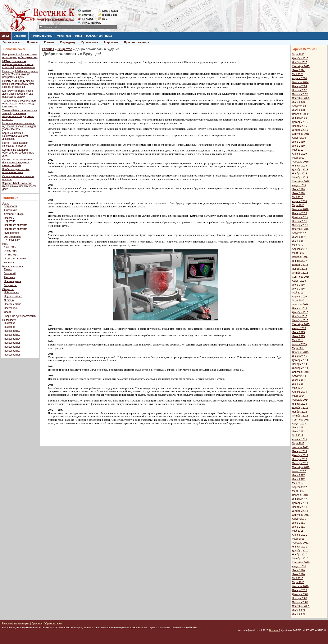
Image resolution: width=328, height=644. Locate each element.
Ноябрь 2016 (300, 269)
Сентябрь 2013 (301, 420)
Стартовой (88, 15)
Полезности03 (12, 335)
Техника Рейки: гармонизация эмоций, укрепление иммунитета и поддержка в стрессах (20, 115)
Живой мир (64, 36)
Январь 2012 (299, 499)
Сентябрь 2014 (301, 372)
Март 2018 (298, 205)
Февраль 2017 (300, 257)
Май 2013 (298, 436)
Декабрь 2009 (300, 594)
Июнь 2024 (298, 70)
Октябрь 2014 (300, 368)
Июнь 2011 (298, 527)
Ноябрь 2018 (300, 174)
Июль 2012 (298, 475)
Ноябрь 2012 (300, 459)
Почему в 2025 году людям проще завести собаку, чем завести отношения (18, 84)
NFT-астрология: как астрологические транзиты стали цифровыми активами (19, 64)
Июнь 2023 (298, 102)
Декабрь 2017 (300, 217)
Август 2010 (299, 567)
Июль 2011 (298, 523)
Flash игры (10, 247)
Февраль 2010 (300, 586)
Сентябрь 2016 (301, 277)
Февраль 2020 (300, 114)
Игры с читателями (15, 259)
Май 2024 (298, 74)
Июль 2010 (298, 570)
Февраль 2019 (300, 162)
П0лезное (10, 327)
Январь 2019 (299, 166)
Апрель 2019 (299, 154)
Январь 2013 (299, 451)
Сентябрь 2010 (301, 563)
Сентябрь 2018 (301, 182)
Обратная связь (53, 624)
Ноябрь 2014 (300, 364)
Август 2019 (299, 138)
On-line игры (11, 255)
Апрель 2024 (299, 78)
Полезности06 (12, 347)
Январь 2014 (299, 404)
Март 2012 (298, 491)
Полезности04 (12, 339)
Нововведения (12, 281)
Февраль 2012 (300, 495)
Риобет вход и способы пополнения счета (16, 171)
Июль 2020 (298, 110)
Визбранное (110, 15)
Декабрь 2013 (300, 408)
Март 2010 (298, 582)
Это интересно (12, 42)
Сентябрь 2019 (301, 134)
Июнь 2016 (298, 289)
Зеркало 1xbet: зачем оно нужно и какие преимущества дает (19, 186)
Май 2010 (298, 578)
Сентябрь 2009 (301, 606)
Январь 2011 (299, 547)
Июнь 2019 (298, 146)
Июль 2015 (298, 332)
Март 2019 (298, 158)
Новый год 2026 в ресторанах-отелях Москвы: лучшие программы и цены (20, 74)
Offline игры (11, 251)
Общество (20, 36)
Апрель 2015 (299, 344)
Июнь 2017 (298, 241)
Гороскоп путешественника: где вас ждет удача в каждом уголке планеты (19, 126)
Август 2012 (299, 471)
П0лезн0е (10, 323)
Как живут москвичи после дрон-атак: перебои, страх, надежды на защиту (18, 94)
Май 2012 (298, 483)
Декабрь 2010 (300, 551)
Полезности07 (12, 351)
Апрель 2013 (299, 439)
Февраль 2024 (300, 82)
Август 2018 (299, 185)
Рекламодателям (90, 23)
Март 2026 (298, 55)
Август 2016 (299, 281)
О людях (9, 300)
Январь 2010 (299, 590)
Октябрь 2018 (300, 178)
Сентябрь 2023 (301, 98)
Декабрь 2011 (300, 503)
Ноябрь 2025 (300, 62)
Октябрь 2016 (300, 273)
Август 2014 (299, 376)
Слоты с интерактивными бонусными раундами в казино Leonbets (17, 163)
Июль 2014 (298, 380)
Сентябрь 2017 (301, 229)
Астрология (111, 42)
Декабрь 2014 (300, 360)
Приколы (33, 42)
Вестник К (275, 630)
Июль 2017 (298, 237)
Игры (79, 36)
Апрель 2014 (299, 392)
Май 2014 (298, 388)
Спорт (8, 312)
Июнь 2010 (298, 574)
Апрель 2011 (299, 535)
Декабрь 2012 (300, 455)
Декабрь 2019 (300, 122)
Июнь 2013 (298, 432)
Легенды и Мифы (42, 36)
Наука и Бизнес (13, 296)
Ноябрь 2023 (300, 90)
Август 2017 (299, 233)
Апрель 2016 (299, 297)
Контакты (87, 19)
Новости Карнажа (13, 267)
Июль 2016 (298, 285)
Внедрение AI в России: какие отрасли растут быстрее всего (20, 56)
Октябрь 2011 (300, 511)
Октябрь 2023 (300, 94)
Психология (11, 308)
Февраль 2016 (300, 305)
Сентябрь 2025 (301, 66)
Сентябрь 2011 (301, 515)
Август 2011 (299, 519)
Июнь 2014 (298, 384)
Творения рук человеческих (20, 316)
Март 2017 (298, 253)
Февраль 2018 (300, 209)
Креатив (49, 42)
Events (8, 269)
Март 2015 (298, 348)
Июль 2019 (298, 142)
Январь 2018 (299, 213)
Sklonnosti (10, 273)
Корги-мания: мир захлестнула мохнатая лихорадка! (15, 136)
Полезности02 (12, 331)
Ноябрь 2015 (300, 316)
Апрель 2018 (299, 201)
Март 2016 (298, 301)
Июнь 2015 (298, 336)
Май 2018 (298, 197)
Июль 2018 (298, 189)
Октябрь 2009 (300, 602)
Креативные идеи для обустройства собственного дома (18, 153)
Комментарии (110, 11)
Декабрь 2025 (300, 58)
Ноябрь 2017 (300, 221)
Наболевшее (12, 292)
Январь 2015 (299, 356)
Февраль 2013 (300, 447)
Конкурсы (10, 263)
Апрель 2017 (299, 249)
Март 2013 (298, 443)
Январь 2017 (299, 261)
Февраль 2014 (300, 400)
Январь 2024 (299, 86)
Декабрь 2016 (300, 265)
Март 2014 (298, 396)
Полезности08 (12, 355)
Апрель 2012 (299, 487)
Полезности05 (12, 343)
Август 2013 (299, 424)
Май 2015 (298, 340)
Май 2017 (298, 245)
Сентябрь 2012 (301, 467)
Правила (37, 624)
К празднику (68, 42)
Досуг (6, 36)
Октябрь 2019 (300, 130)
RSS (105, 19)
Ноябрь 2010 (300, 555)
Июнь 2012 (298, 479)
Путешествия (90, 42)
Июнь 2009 (298, 614)
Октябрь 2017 (300, 225)
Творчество (11, 285)
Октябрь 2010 (300, 559)
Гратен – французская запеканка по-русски (15, 144)
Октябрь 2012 (300, 463)
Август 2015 (299, 328)
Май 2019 (298, 150)
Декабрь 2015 (300, 312)
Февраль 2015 (300, 352)
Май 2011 (298, 531)
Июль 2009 (298, 610)
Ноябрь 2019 (300, 126)
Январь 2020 (299, 118)
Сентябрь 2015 (301, 324)
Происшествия (13, 304)
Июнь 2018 (298, 193)
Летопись (9, 277)
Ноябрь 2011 (300, 507)
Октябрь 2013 (300, 416)
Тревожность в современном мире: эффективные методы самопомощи (19, 104)
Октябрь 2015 (300, 320)
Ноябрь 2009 (300, 598)
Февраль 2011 (300, 543)
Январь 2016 (299, 309)
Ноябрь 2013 (300, 412)
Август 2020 (299, 106)
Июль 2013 (298, 428)
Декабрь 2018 (300, 170)
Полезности (9, 320)
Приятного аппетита (137, 42)
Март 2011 (298, 539)
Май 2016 (298, 293)
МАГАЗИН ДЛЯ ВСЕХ (99, 36)
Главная (87, 11)
